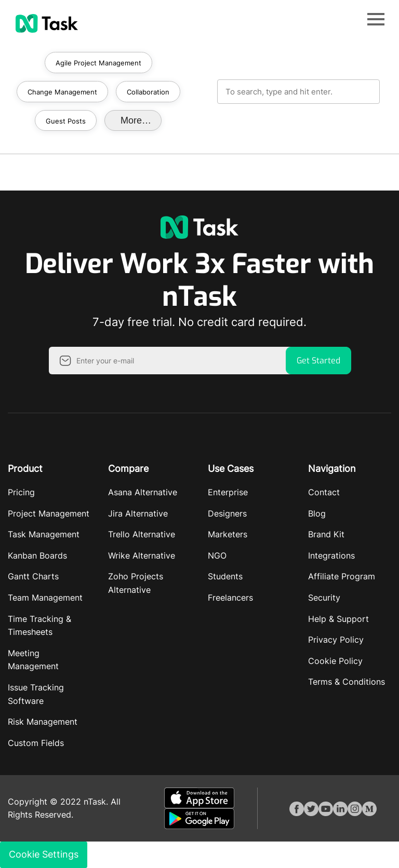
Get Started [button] (318, 361)
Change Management (62, 92)
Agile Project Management (98, 63)
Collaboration (148, 92)
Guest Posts (66, 121)
